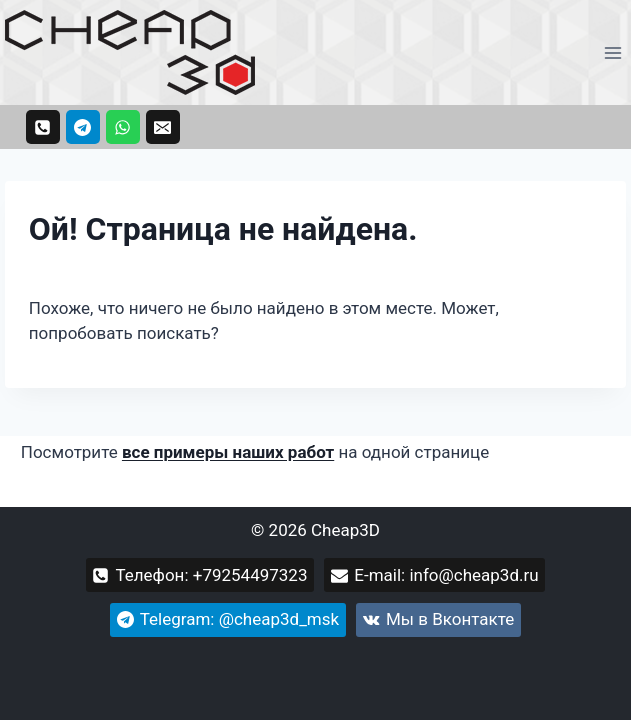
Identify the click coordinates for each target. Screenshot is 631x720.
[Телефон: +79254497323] (43, 127)
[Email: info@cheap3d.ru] (163, 127)
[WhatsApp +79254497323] (123, 127)
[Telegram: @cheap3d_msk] (83, 127)
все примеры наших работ (228, 452)
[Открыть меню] (612, 52)
